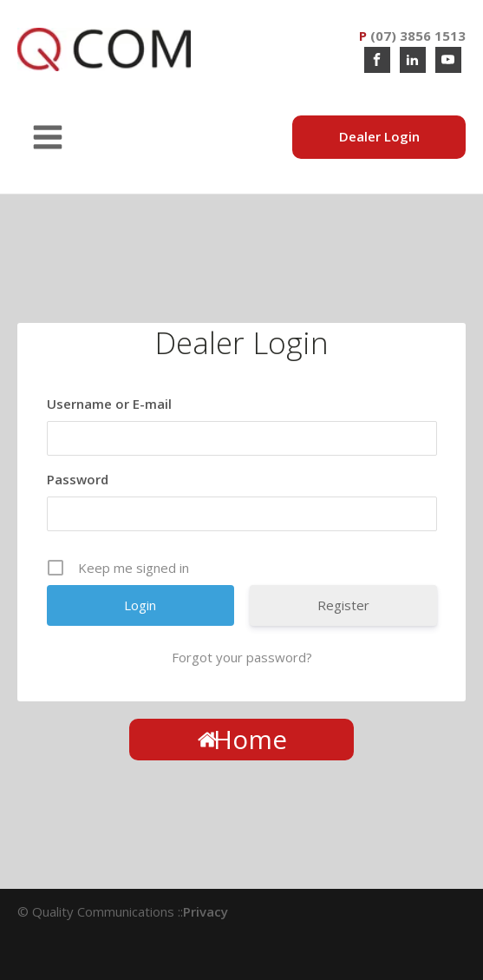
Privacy (206, 911)
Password (78, 479)
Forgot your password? (242, 657)
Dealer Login (379, 136)
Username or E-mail (109, 404)
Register (343, 605)
